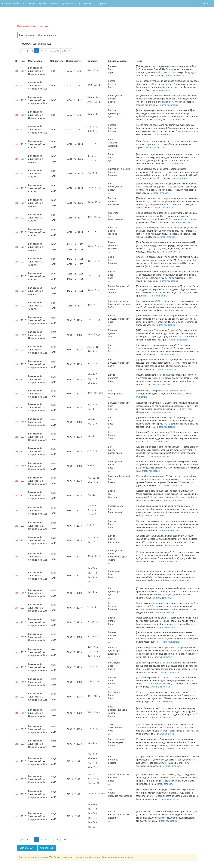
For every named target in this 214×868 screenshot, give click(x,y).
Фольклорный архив (14, 4)
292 (64, 51)
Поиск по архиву (38, 3)
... (51, 51)
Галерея (54, 3)
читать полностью (175, 76)
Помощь (88, 3)
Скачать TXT (47, 848)
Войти (205, 3)
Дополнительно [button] (71, 3)
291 (57, 51)
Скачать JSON (27, 848)
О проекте (102, 3)
